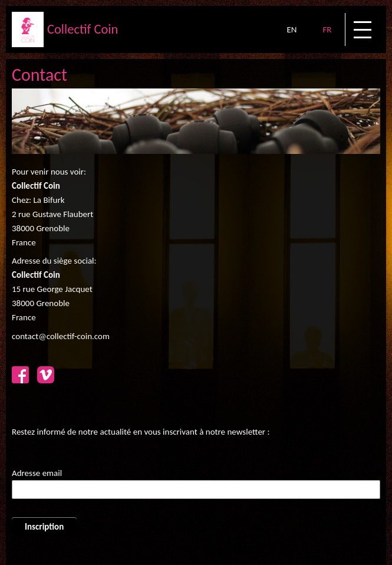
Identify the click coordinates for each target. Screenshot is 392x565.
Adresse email (37, 473)
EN (291, 29)
